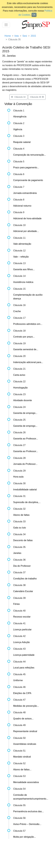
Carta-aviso (19, 375)
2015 (33, 36)
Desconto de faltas (23, 540)
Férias (16, 604)
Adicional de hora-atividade (27, 218)
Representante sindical (25, 731)
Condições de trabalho (25, 579)
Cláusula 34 (18, 97)
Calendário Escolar (23, 591)
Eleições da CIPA (22, 693)
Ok (34, 15)
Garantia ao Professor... (26, 439)
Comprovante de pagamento (28, 180)
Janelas (17, 553)
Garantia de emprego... (25, 413)
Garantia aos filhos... (24, 269)
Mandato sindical (22, 757)
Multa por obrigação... (25, 837)
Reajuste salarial (22, 142)
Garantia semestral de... (26, 349)
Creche (17, 311)
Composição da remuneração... (30, 155)
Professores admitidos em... (28, 324)
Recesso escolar (22, 617)
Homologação (20, 388)
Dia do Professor (22, 566)
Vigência (18, 129)
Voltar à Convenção (18, 104)
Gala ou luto (20, 528)
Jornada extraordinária (25, 193)
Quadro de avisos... (23, 719)
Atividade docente (23, 400)
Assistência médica (23, 282)
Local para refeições (24, 668)
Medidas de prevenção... (26, 706)
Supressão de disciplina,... (27, 502)
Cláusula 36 (37, 97)
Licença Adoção (21, 642)
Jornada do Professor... (25, 464)
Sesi (25, 36)
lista (17, 36)
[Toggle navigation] (6, 25)
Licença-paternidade (24, 655)
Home (8, 36)
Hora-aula (18, 477)
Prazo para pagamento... (26, 168)
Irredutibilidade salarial (25, 490)
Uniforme (18, 680)
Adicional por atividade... (26, 231)
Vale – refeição (21, 257)
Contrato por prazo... (24, 337)
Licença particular (22, 630)
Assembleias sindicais (25, 744)
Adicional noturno (22, 206)
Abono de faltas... (22, 770)
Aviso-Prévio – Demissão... (27, 824)
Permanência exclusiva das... (28, 811)
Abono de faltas (21, 515)
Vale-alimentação (22, 244)
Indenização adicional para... (28, 362)
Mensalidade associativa (26, 782)
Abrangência (20, 117)
